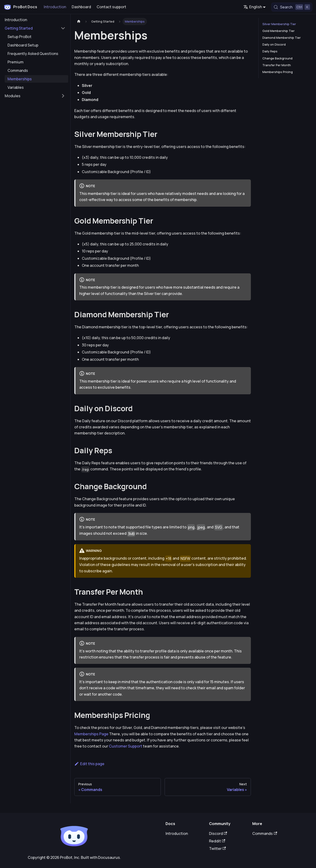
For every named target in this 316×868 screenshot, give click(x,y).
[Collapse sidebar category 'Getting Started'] (63, 28)
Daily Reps (270, 51)
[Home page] (79, 21)
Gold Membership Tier (278, 31)
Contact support (111, 7)
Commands (265, 833)
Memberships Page (91, 734)
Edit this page (89, 764)
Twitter (217, 849)
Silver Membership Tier (279, 24)
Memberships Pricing (278, 72)
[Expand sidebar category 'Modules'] (63, 96)
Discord (218, 833)
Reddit (217, 841)
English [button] (253, 7)
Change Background (277, 58)
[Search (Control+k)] (292, 7)
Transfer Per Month (277, 65)
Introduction (55, 7)
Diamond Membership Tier (282, 38)
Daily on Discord (274, 44)
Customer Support (126, 746)
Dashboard (81, 7)
